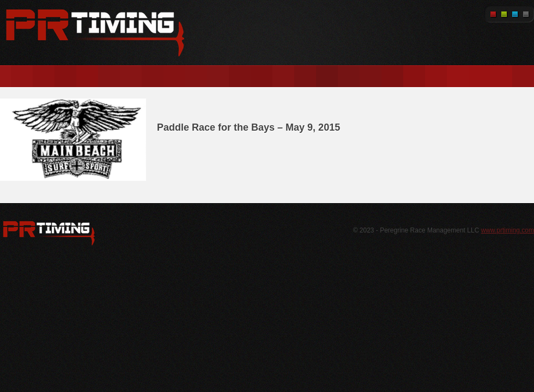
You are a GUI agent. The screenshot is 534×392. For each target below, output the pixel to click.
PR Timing (95, 33)
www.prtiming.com (508, 230)
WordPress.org (49, 233)
